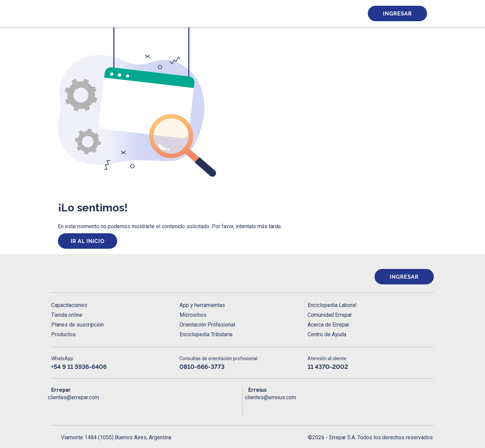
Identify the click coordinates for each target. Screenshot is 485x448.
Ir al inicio (88, 241)
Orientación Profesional (207, 325)
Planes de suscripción (77, 325)
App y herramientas (202, 305)
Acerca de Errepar (328, 325)
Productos (63, 334)
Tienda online (67, 315)
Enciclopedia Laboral (332, 305)
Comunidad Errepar (330, 315)
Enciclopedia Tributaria (206, 334)
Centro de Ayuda (327, 334)
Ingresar (397, 14)
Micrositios (193, 315)
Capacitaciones (69, 305)
